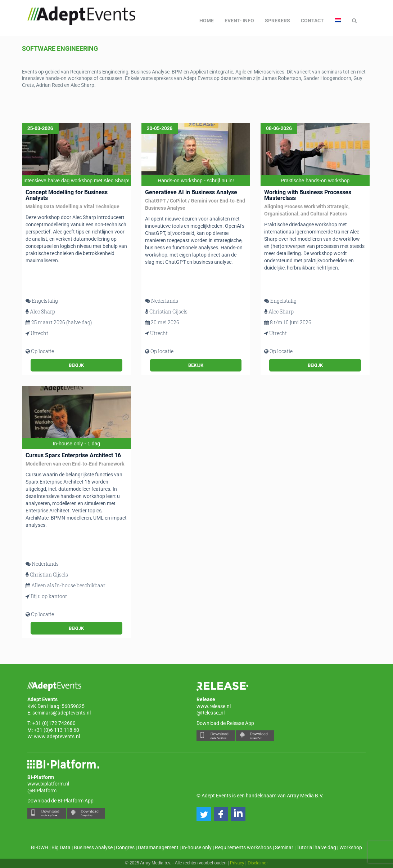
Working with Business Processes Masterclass (308, 195)
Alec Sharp (42, 311)
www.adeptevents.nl (57, 736)
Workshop (351, 847)
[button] (204, 814)
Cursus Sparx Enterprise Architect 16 (73, 455)
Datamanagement (158, 847)
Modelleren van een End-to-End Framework (75, 464)
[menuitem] (338, 21)
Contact (312, 21)
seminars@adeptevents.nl (62, 713)
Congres (125, 847)
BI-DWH (40, 847)
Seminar (284, 847)
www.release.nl (214, 706)
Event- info (239, 21)
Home (207, 21)
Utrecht (39, 333)
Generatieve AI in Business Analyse (191, 192)
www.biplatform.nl (48, 784)
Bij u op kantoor (49, 596)
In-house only (197, 847)
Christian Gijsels (168, 311)
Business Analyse (93, 847)
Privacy (237, 863)
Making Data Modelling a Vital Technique (73, 206)
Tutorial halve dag (316, 847)
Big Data (61, 847)
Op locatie (42, 351)
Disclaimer (258, 863)
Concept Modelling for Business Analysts (67, 195)
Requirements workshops (243, 847)
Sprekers (277, 21)
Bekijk (76, 365)
